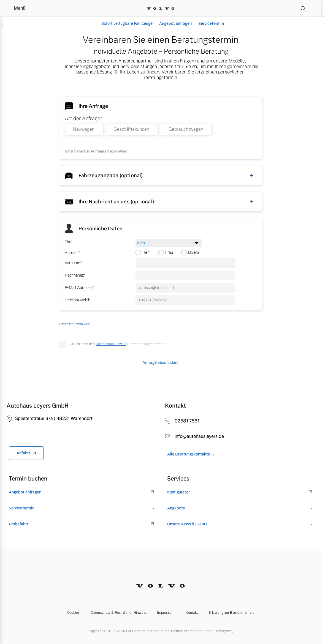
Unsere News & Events (187, 524)
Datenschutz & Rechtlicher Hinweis (118, 613)
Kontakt (192, 613)
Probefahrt (19, 524)
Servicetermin (211, 23)
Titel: (69, 242)
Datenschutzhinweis (111, 344)
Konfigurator (178, 492)
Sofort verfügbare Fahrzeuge (127, 23)
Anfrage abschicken (160, 362)
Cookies (74, 613)
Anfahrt (23, 453)
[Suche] (303, 8)
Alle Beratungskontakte (189, 454)
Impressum (166, 613)
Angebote (176, 508)
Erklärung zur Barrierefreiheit (231, 613)
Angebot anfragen (175, 23)
